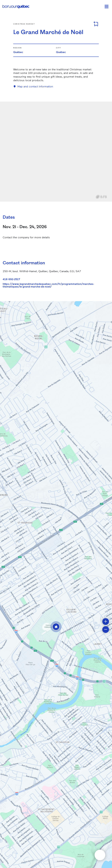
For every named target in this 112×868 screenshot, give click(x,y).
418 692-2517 (11, 279)
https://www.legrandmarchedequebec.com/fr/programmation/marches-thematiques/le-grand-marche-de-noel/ (48, 285)
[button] (56, 627)
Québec (18, 52)
